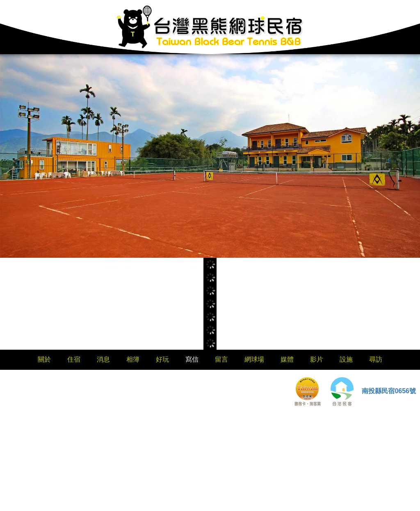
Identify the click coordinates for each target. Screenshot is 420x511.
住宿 (74, 359)
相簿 (133, 359)
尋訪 (376, 359)
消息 (103, 359)
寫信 (192, 359)
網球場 (254, 359)
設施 (346, 359)
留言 (221, 359)
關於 (44, 359)
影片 (317, 359)
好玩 (162, 359)
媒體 (287, 359)
